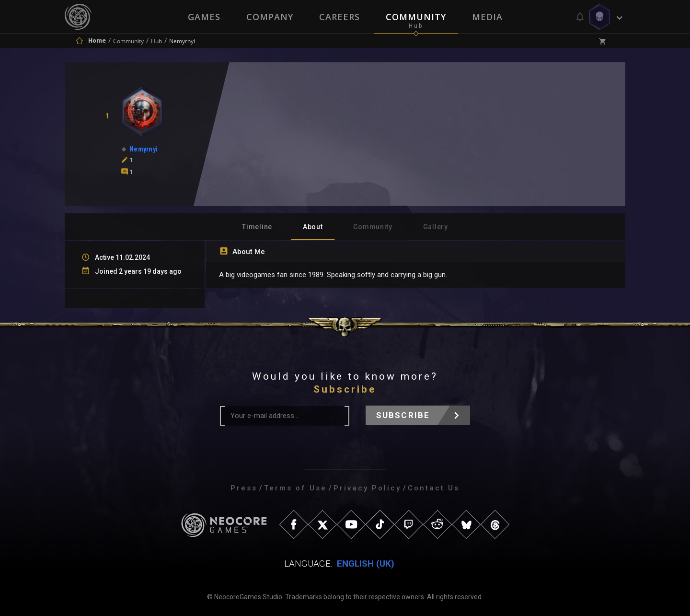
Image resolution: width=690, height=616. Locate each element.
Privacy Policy (367, 488)
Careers (339, 17)
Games (204, 17)
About (313, 227)
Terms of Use (295, 488)
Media (487, 17)
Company (270, 17)
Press (244, 488)
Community (416, 17)
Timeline (257, 227)
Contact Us (434, 488)
